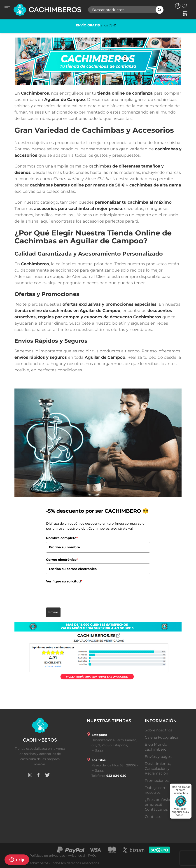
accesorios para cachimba (62, 209)
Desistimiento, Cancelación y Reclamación (158, 768)
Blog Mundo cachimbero (156, 747)
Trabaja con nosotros (155, 790)
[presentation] (80, 594)
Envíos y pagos (158, 757)
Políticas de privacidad (47, 856)
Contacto (153, 817)
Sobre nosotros (158, 730)
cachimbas (100, 166)
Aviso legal (77, 856)
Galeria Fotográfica (161, 737)
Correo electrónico (62, 560)
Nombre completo (62, 538)
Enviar (53, 612)
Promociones (157, 781)
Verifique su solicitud (64, 581)
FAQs (92, 856)
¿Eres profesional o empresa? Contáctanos (162, 805)
